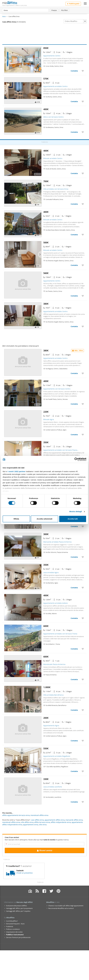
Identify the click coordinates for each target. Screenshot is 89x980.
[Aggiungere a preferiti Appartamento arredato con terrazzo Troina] (83, 649)
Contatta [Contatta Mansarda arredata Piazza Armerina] (74, 557)
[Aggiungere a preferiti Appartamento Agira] (83, 741)
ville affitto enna (27, 822)
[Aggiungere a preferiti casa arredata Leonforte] (83, 802)
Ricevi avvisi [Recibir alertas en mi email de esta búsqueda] (44, 850)
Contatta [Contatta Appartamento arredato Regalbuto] (74, 771)
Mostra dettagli (76, 511)
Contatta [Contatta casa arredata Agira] (74, 588)
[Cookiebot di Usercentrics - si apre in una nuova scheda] (76, 459)
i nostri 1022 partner (16, 471)
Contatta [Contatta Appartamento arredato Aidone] (74, 618)
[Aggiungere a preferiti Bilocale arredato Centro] (83, 173)
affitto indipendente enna (61, 822)
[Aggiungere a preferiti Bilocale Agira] (83, 435)
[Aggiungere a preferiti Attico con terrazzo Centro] (83, 132)
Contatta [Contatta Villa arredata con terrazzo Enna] (74, 204)
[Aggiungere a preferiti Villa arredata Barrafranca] (83, 710)
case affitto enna (37, 820)
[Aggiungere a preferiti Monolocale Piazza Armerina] (83, 679)
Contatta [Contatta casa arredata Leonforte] (74, 802)
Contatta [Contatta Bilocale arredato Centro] (74, 173)
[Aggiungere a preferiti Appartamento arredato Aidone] (83, 618)
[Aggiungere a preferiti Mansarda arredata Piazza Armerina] (83, 557)
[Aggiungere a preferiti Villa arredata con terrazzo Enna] (83, 204)
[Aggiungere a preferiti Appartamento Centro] (83, 71)
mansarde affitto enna (74, 820)
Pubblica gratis (73, 4)
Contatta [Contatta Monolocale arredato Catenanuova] (74, 526)
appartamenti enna (31, 825)
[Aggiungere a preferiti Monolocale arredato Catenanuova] (83, 526)
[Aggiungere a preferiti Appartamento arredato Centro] (83, 101)
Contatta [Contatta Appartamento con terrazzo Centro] (74, 404)
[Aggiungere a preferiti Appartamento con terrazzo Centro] (83, 404)
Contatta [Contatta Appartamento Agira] (74, 741)
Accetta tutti (73, 519)
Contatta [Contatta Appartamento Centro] (74, 71)
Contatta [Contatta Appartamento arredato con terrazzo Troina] (74, 649)
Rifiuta (16, 519)
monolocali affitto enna (11, 822)
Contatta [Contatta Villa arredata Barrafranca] (74, 710)
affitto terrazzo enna (42, 822)
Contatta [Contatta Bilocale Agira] (74, 435)
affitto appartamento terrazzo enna (16, 815)
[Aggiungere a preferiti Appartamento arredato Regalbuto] (83, 771)
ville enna (43, 825)
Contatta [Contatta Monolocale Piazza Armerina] (74, 679)
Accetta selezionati (44, 519)
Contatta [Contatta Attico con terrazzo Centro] (74, 132)
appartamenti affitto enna (55, 820)
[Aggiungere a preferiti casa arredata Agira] (83, 588)
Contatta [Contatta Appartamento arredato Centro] (74, 101)
